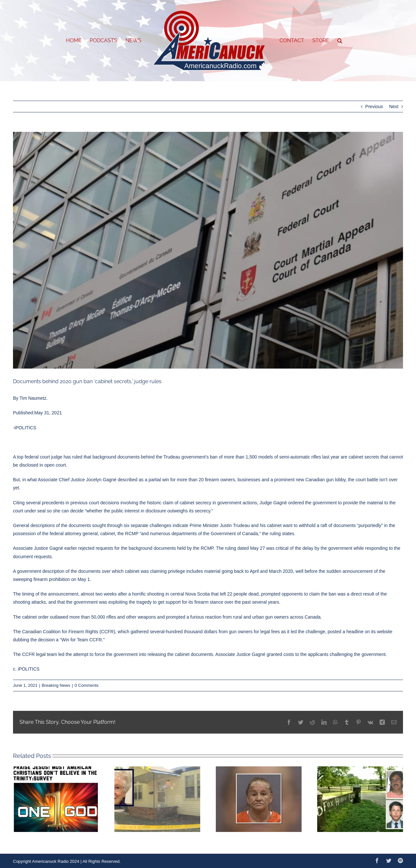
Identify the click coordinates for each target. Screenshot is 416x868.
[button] (340, 41)
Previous (374, 107)
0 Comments (86, 685)
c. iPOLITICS (26, 669)
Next (394, 107)
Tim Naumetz (33, 398)
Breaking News (56, 685)
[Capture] (208, 250)
